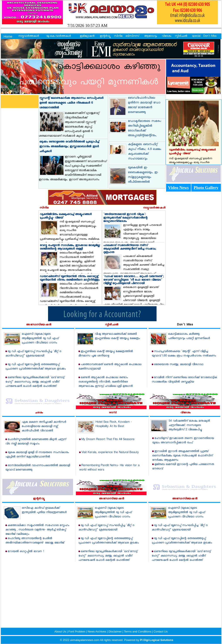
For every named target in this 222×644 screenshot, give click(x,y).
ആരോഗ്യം (151, 36)
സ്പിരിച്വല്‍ (181, 36)
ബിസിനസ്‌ (132, 36)
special (196, 36)
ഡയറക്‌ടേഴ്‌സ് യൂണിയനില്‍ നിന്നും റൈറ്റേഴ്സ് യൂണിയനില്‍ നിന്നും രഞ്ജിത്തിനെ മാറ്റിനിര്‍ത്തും (70, 278)
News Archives (97, 632)
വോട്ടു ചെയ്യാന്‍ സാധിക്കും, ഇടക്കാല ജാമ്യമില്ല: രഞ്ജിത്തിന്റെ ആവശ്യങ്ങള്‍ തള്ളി (70, 247)
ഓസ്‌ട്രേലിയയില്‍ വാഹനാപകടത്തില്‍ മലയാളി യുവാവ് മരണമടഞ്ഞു (38, 468)
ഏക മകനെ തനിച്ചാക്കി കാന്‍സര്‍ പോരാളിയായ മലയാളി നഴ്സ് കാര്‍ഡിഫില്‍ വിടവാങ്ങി (44, 426)
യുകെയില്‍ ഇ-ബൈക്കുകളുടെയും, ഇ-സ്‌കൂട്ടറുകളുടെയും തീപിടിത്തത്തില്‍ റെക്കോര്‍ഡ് (143, 177)
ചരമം (39, 413)
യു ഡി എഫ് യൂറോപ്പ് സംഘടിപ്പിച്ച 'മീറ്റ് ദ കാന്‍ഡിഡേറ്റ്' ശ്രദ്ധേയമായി (33, 354)
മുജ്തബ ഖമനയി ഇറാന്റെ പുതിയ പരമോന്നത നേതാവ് (183, 467)
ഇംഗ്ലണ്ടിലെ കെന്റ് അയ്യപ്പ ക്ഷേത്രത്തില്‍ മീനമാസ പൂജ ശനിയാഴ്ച (106, 354)
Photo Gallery (206, 188)
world (113, 413)
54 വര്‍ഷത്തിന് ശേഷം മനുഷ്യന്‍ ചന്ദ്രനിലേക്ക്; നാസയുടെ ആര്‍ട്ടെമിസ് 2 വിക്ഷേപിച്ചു (189, 425)
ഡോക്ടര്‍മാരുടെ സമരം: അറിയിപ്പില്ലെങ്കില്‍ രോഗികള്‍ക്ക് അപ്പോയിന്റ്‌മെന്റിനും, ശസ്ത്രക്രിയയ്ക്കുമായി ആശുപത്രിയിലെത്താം (145, 133)
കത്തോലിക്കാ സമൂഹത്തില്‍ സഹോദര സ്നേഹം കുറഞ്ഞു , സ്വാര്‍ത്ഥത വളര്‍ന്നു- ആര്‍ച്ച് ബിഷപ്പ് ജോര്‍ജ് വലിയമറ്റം (37, 530)
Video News (178, 188)
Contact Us (160, 632)
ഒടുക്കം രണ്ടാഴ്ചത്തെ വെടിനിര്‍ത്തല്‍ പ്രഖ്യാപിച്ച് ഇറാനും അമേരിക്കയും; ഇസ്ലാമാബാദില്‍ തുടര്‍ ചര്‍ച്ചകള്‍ (69, 147)
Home (8, 36)
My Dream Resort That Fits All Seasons (108, 440)
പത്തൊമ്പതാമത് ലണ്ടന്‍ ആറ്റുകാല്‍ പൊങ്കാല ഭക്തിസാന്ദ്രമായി (110, 367)
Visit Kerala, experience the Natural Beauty (110, 453)
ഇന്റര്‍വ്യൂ (105, 36)
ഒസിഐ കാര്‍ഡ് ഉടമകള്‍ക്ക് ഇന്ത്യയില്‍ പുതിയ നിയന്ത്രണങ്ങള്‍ (44, 510)
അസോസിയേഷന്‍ (39, 325)
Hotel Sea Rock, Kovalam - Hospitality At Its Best (114, 424)
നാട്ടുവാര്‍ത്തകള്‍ (28, 36)
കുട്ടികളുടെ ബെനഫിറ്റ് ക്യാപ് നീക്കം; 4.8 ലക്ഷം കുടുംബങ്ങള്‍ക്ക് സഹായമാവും (145, 152)
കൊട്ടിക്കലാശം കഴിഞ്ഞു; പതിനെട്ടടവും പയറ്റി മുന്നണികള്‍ (189, 336)
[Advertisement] (111, 592)
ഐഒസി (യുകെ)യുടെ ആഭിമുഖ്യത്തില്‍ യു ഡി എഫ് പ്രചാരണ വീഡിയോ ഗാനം (40, 339)
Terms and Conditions (138, 632)
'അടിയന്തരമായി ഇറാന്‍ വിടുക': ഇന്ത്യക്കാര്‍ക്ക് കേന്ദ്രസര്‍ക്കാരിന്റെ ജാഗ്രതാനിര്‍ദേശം (125, 218)
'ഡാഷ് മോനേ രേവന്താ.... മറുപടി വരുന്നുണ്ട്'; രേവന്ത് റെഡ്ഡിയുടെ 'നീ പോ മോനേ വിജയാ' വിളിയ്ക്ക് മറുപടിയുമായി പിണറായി (134, 280)
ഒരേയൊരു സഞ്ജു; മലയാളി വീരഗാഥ (179, 365)
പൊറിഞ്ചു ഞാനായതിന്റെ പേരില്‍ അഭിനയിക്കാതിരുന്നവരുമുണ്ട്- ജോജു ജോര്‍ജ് (35, 541)
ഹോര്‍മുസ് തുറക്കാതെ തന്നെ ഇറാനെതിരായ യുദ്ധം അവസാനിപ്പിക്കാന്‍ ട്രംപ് (183, 441)
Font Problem (77, 632)
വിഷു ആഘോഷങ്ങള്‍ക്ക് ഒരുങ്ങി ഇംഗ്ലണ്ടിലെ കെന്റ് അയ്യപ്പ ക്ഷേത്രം (117, 336)
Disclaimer (115, 632)
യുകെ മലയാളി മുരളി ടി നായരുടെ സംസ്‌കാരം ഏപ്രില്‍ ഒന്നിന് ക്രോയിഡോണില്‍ (37, 455)
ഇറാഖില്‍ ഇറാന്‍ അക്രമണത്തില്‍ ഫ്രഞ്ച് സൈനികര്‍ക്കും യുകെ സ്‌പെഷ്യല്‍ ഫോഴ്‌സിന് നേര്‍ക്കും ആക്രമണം (182, 456)
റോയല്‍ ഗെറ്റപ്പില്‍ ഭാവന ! (26, 552)
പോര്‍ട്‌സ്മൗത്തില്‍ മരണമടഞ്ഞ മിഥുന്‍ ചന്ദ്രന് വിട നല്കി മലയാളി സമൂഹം (36, 442)
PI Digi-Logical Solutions (156, 640)
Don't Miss (210, 36)
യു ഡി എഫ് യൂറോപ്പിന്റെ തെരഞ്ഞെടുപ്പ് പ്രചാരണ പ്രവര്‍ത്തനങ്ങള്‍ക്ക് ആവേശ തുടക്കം (36, 367)
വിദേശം (167, 36)
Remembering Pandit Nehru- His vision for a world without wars (109, 468)
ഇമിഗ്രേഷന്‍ (87, 36)
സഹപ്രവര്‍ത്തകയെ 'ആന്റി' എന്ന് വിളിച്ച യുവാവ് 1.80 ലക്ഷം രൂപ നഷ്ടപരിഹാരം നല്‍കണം (184, 354)
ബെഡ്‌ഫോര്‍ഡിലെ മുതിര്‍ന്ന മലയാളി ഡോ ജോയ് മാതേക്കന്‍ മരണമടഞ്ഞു (144, 105)
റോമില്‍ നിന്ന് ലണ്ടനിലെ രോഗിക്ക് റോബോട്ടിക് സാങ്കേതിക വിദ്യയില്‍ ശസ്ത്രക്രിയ (184, 380)
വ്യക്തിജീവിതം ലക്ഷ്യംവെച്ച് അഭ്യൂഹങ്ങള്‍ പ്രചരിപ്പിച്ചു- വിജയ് (66, 216)
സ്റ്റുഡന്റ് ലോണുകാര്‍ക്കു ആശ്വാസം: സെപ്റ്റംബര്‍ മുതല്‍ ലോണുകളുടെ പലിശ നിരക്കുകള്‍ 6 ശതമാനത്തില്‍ (71, 103)
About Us (61, 632)
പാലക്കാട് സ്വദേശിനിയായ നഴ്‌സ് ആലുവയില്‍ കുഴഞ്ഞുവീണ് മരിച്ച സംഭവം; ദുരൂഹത (130, 249)
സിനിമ (118, 36)
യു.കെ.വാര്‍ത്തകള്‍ (58, 36)
